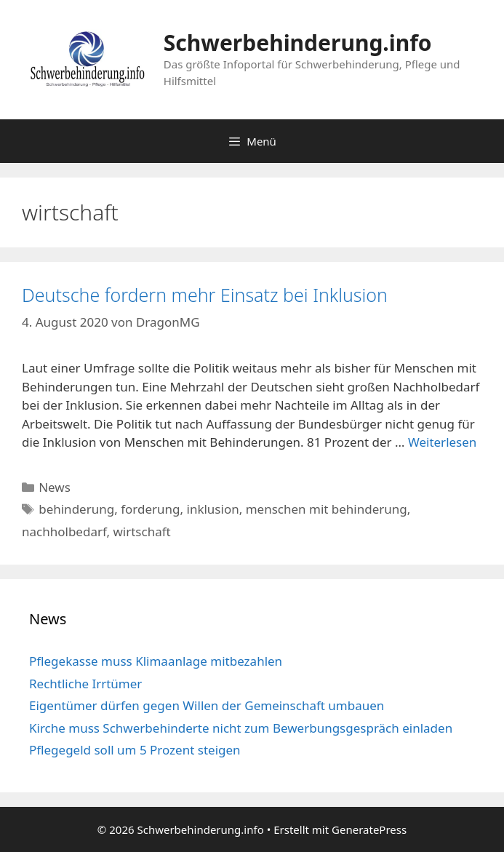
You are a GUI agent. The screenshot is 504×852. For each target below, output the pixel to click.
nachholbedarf (64, 531)
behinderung (76, 509)
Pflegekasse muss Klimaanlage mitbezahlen (156, 661)
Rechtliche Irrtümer (85, 684)
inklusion (213, 509)
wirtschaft (141, 531)
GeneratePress (369, 829)
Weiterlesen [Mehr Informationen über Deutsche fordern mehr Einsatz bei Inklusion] (442, 442)
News (55, 487)
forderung (150, 509)
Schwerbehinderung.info (298, 43)
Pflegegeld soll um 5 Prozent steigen (135, 750)
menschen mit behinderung (327, 509)
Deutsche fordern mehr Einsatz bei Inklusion (205, 295)
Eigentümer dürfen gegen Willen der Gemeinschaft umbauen (207, 705)
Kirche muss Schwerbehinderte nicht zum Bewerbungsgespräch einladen (241, 728)
